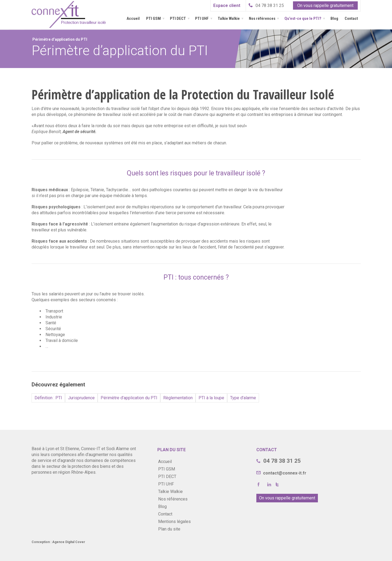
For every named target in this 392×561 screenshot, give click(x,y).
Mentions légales (174, 522)
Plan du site (169, 529)
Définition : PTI (48, 398)
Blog (334, 18)
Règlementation (178, 398)
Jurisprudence (81, 398)
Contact (351, 18)
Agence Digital (63, 542)
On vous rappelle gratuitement (325, 5)
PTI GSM (153, 18)
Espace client (227, 5)
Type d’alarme (243, 398)
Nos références (262, 18)
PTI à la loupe (211, 398)
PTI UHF (202, 18)
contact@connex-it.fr (284, 473)
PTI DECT (178, 18)
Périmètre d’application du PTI (129, 398)
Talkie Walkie (229, 18)
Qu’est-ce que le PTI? (303, 18)
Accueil (133, 18)
